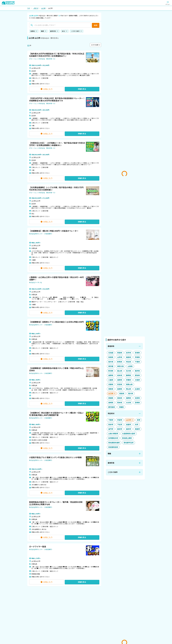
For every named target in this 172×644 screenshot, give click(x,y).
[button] (64, 72)
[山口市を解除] (130, 420)
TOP (29, 8)
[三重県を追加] (111, 380)
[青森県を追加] (120, 353)
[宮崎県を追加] (137, 403)
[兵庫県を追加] (111, 384)
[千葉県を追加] (137, 362)
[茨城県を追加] (137, 357)
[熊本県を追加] (120, 403)
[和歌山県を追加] (129, 384)
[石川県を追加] (129, 371)
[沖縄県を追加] (121, 407)
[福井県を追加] (137, 371)
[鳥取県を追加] (111, 389)
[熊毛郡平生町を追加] (129, 443)
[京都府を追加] (129, 380)
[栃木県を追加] (111, 362)
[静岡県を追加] (129, 375)
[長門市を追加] (111, 429)
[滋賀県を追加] (120, 380)
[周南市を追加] (137, 429)
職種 (44, 31)
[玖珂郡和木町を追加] (113, 438)
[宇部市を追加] (120, 420)
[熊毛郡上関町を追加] (127, 438)
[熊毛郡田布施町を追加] (114, 443)
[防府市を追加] (111, 425)
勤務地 (34, 31)
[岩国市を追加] (129, 425)
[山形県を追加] (120, 357)
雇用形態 (54, 31)
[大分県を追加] (129, 403)
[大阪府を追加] (137, 380)
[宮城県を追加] (137, 353)
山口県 (43, 8)
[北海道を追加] (111, 353)
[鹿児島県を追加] (112, 407)
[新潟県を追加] (111, 371)
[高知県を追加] (120, 398)
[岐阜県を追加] (120, 375)
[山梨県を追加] (130, 366)
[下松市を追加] (120, 425)
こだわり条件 (77, 31)
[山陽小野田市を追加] (113, 434)
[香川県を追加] (131, 393)
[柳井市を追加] (120, 429)
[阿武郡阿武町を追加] (113, 447)
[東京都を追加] (111, 366)
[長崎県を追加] (111, 403)
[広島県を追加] (137, 389)
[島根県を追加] (120, 389)
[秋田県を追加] (111, 357)
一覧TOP (36, 8)
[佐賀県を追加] (137, 398)
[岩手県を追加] (129, 353)
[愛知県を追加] (137, 375)
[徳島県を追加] (122, 393)
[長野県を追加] (111, 375)
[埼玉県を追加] (129, 362)
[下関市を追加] (111, 420)
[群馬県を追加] (120, 362)
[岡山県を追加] (129, 389)
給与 (65, 31)
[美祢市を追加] (129, 429)
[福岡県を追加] (129, 398)
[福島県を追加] (129, 357)
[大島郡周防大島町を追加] (129, 434)
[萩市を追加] (139, 420)
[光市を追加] (137, 425)
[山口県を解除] (112, 393)
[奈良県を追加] (120, 384)
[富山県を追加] (120, 371)
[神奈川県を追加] (120, 366)
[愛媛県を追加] (111, 398)
